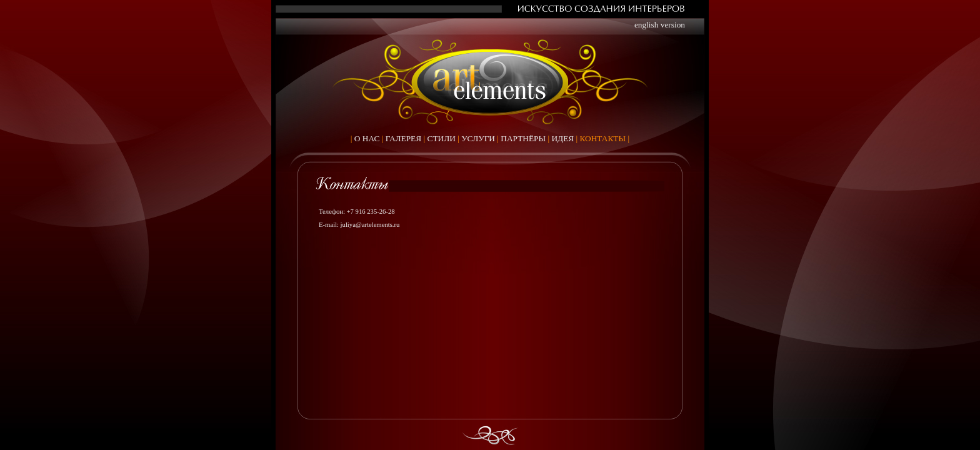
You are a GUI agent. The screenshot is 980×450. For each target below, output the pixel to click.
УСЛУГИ (478, 138)
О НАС (367, 138)
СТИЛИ (442, 138)
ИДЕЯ (562, 138)
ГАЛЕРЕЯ (404, 138)
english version (660, 25)
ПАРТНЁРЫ (523, 138)
